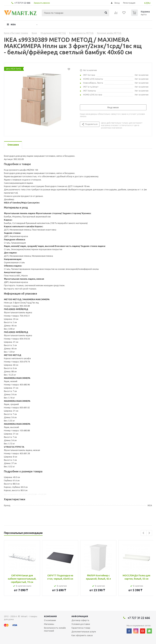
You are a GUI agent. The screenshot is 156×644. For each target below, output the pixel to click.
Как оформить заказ (82, 635)
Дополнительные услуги (84, 632)
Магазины (49, 624)
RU (149, 3)
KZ (146, 3)
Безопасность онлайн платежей (55, 629)
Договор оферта (80, 620)
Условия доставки (81, 624)
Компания (50, 616)
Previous (144, 533)
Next (149, 533)
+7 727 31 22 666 (22, 3)
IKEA (13, 24)
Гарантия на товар (81, 628)
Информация (80, 616)
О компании (50, 620)
